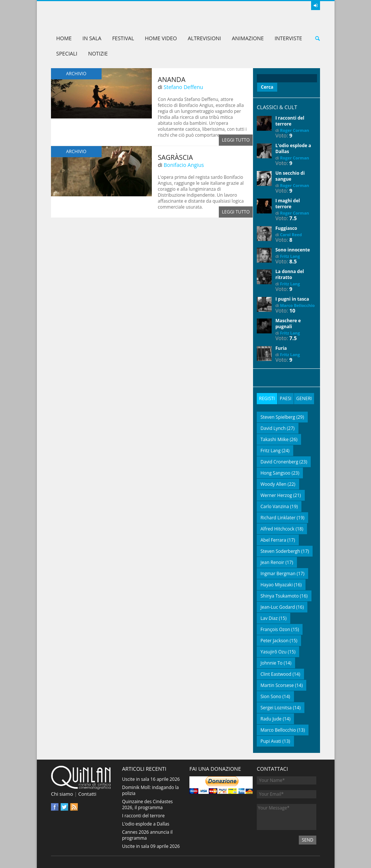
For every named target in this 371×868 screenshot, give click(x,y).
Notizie (98, 53)
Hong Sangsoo (275, 473)
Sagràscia (175, 157)
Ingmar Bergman (278, 574)
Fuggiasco (286, 228)
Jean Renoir (272, 562)
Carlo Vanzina (275, 506)
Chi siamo (62, 794)
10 (292, 311)
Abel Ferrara (273, 540)
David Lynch (273, 428)
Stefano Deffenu (183, 87)
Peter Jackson (274, 641)
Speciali (67, 53)
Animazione (248, 38)
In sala (92, 38)
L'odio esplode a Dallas (293, 148)
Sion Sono (271, 696)
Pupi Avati (271, 741)
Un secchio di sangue (290, 176)
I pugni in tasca (292, 299)
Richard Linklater (278, 518)
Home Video (161, 38)
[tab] (267, 399)
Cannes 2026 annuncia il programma (147, 835)
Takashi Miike (274, 439)
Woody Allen (274, 484)
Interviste (288, 38)
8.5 (293, 261)
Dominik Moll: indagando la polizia (151, 790)
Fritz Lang (290, 256)
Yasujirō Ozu (274, 652)
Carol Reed (291, 235)
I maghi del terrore (288, 204)
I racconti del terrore (290, 121)
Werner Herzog (276, 495)
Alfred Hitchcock (277, 529)
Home (64, 38)
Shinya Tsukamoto (280, 596)
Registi (267, 398)
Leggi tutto (236, 140)
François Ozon (275, 629)
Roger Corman (294, 130)
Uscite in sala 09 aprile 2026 (151, 846)
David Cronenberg (279, 462)
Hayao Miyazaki (277, 585)
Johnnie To (271, 663)
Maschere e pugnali (288, 324)
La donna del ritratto (290, 274)
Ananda (172, 79)
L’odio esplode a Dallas (146, 824)
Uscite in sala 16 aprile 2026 (151, 779)
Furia (281, 348)
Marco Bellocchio (297, 305)
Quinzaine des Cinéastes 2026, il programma (147, 804)
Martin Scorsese (277, 685)
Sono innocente (293, 250)
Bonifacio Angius (184, 165)
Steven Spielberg (278, 417)
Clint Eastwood (276, 674)
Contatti (87, 794)
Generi (304, 398)
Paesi (286, 398)
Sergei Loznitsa (276, 708)
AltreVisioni (204, 38)
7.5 (293, 218)
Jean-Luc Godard (278, 607)
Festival (123, 38)
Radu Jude (271, 719)
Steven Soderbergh (280, 551)
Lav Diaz (269, 618)
